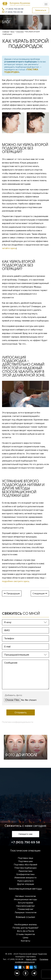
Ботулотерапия (26, 903)
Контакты (26, 941)
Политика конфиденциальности (18, 722)
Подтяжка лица (26, 858)
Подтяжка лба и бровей (26, 865)
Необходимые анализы (26, 925)
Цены (26, 938)
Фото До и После (26, 931)
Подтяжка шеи (26, 861)
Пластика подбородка (26, 868)
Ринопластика (26, 871)
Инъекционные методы (26, 899)
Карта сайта (31, 959)
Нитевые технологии (26, 896)
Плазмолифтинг (26, 909)
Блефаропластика (26, 874)
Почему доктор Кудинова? (26, 928)
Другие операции (26, 884)
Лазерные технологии (26, 912)
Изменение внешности (26, 878)
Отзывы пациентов (26, 934)
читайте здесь (9, 248)
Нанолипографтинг (26, 906)
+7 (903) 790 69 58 (26, 842)
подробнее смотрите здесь (16, 581)
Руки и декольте (26, 881)
